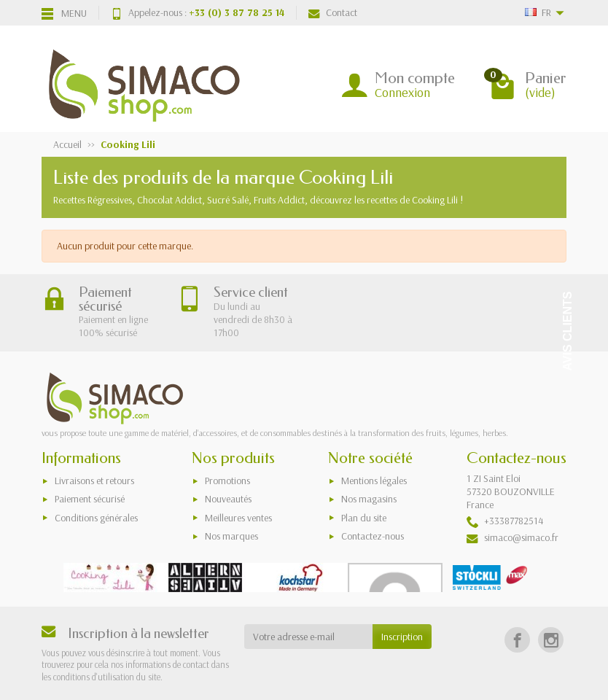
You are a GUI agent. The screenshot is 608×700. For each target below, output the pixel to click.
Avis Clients (568, 331)
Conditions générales (96, 518)
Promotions (227, 481)
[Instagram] (551, 640)
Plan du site (364, 518)
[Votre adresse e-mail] (309, 637)
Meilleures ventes (238, 518)
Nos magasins (369, 499)
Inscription (402, 637)
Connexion (402, 92)
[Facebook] (517, 640)
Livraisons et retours (94, 481)
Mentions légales (374, 481)
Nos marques (231, 536)
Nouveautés (228, 499)
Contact (333, 12)
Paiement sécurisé (90, 499)
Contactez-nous (373, 536)
